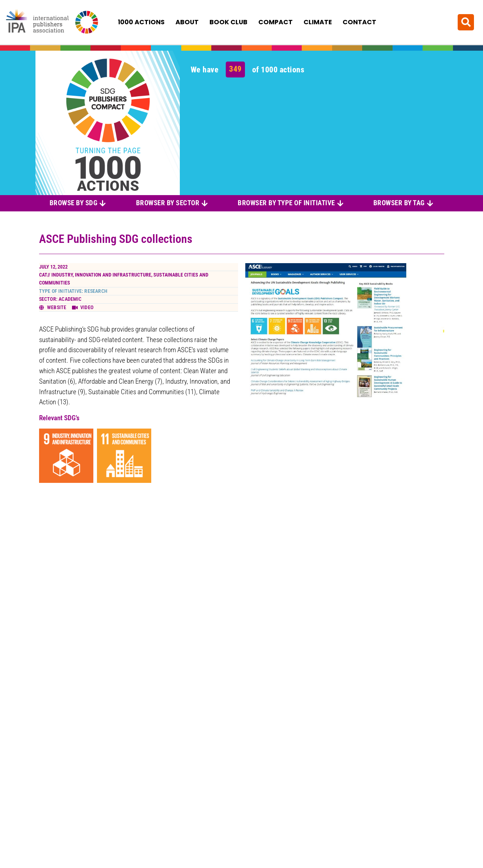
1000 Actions (141, 22)
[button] (466, 22)
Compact (276, 22)
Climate (318, 22)
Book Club (228, 22)
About (187, 22)
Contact (359, 22)
